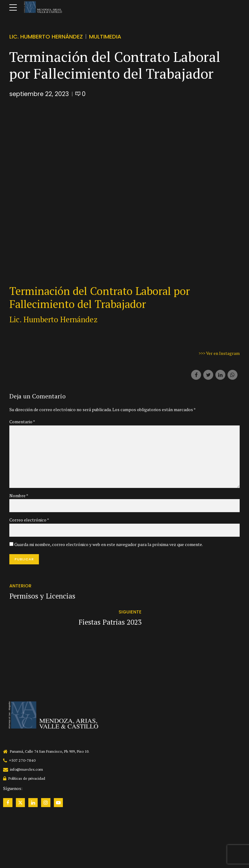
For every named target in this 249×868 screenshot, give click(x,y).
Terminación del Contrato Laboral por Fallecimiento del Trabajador (100, 297)
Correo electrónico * (29, 521)
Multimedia (105, 37)
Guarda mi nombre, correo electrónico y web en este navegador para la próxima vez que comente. (109, 545)
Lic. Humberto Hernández (46, 37)
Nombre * (19, 496)
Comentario (22, 422)
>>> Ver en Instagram (219, 353)
